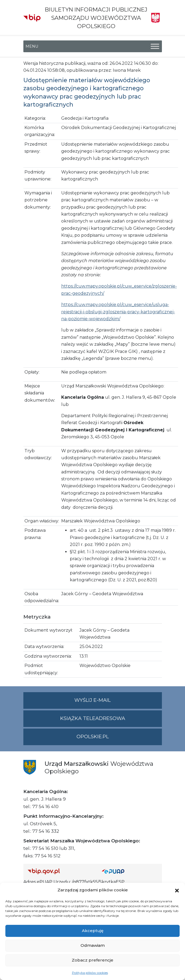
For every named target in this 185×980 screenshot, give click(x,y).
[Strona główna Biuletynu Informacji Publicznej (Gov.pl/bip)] (60, 871)
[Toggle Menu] (155, 46)
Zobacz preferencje (92, 960)
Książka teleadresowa (93, 718)
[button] (177, 890)
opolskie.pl (93, 737)
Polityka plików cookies (90, 973)
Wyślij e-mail (118, 702)
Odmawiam (93, 945)
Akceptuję (93, 931)
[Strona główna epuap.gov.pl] (130, 871)
